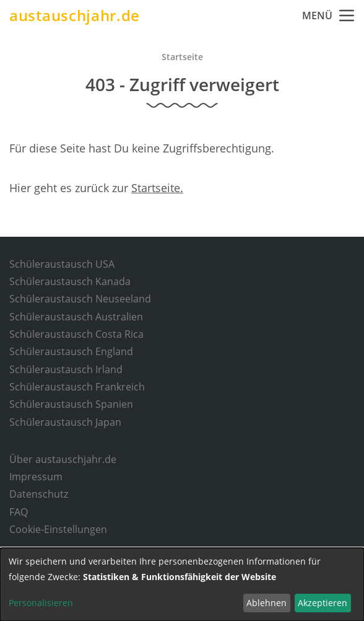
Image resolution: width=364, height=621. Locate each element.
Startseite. (157, 188)
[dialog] (182, 584)
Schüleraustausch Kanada (70, 281)
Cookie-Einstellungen (58, 529)
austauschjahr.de (75, 15)
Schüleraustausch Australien (76, 317)
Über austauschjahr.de (63, 459)
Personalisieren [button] (41, 603)
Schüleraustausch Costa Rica (76, 334)
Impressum (36, 477)
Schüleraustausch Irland (66, 369)
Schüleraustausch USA (62, 264)
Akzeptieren (323, 603)
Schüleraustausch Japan (65, 422)
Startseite (182, 57)
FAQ (19, 512)
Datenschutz (39, 494)
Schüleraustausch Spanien (71, 404)
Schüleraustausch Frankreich (77, 387)
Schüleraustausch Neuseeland (80, 299)
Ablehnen (266, 603)
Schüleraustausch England (71, 351)
